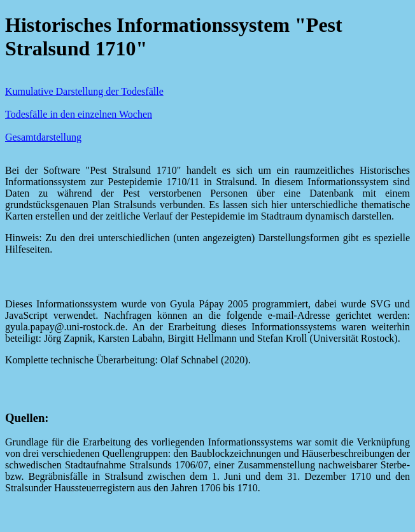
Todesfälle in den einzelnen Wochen (79, 114)
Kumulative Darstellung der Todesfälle (84, 91)
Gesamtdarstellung (43, 137)
